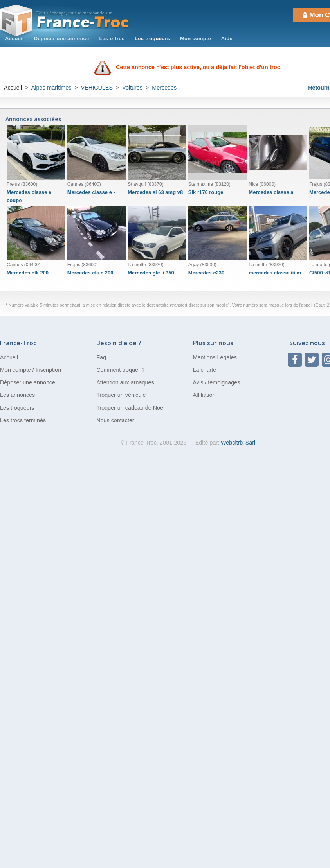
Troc (83, 22)
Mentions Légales (215, 357)
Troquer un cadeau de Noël (130, 408)
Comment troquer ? (120, 370)
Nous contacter (115, 420)
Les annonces (17, 395)
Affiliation (204, 395)
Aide (227, 39)
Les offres (112, 39)
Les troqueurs (152, 39)
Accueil (14, 39)
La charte (205, 370)
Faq (101, 357)
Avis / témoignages (217, 382)
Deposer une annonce (62, 39)
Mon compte (196, 39)
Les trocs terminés (23, 420)
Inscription (48, 370)
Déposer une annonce (28, 382)
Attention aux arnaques (125, 382)
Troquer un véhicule (121, 395)
